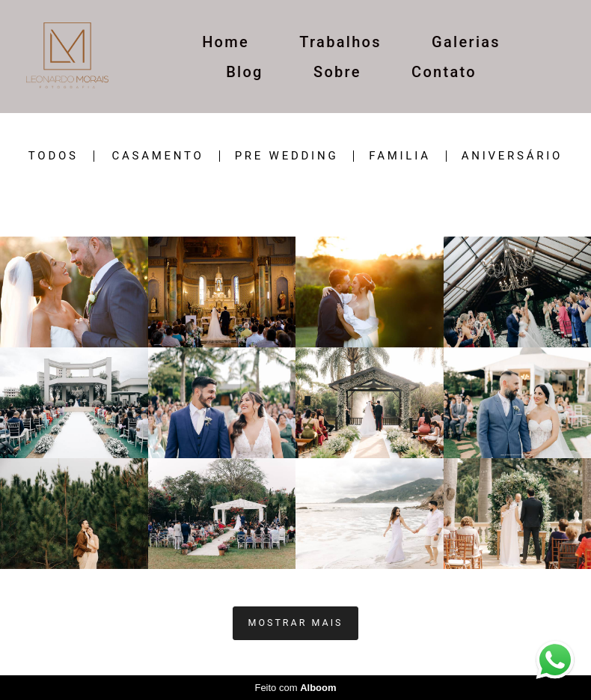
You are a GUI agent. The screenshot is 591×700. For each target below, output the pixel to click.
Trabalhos (340, 42)
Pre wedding (287, 156)
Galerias (466, 42)
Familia (399, 156)
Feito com (295, 688)
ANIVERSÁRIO (512, 156)
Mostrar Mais (296, 623)
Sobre (337, 72)
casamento (157, 156)
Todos (53, 156)
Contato (444, 72)
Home (226, 42)
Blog (245, 72)
